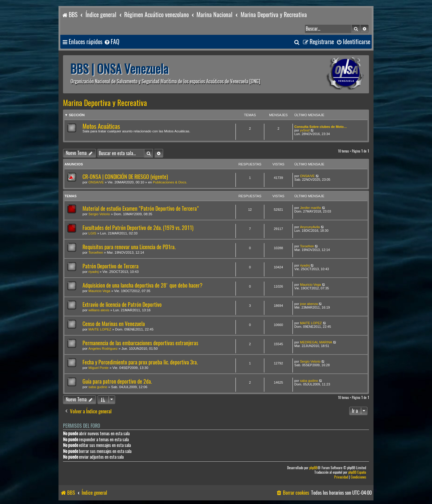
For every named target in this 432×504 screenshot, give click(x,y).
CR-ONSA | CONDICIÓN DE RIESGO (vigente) (125, 177)
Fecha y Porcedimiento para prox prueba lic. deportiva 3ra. (140, 362)
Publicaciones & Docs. (170, 182)
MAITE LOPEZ (100, 329)
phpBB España (357, 472)
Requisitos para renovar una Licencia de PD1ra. (129, 247)
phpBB (313, 468)
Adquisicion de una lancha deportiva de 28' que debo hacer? (142, 285)
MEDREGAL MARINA (316, 342)
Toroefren (96, 252)
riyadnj (94, 272)
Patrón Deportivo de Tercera (111, 266)
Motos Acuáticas (101, 126)
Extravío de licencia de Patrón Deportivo (122, 305)
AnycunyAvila (310, 227)
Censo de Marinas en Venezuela (114, 324)
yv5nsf (305, 130)
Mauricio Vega (99, 291)
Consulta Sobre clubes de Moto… (321, 127)
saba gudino (98, 387)
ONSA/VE (96, 182)
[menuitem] (112, 42)
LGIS (92, 233)
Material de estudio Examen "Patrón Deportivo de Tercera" (141, 208)
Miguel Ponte (99, 368)
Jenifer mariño (310, 208)
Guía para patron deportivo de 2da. (117, 381)
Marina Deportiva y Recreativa (105, 103)
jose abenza (309, 304)
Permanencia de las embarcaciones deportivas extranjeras (140, 343)
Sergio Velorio (99, 214)
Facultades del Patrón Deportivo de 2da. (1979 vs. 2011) (138, 228)
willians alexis (99, 310)
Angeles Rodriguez (103, 349)
